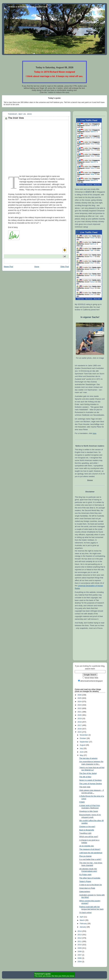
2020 (80, 715)
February (84, 924)
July (82, 749)
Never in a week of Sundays (90, 780)
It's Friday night (85, 875)
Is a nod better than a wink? (90, 859)
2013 (80, 935)
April (82, 917)
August (83, 745)
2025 (80, 698)
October (83, 738)
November (84, 735)
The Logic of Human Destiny (91, 784)
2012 (80, 938)
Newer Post (8, 267)
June (82, 752)
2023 (80, 705)
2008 (80, 952)
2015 (80, 732)
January (83, 927)
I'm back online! (86, 913)
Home (37, 267)
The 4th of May (85, 777)
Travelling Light (85, 833)
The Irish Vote (85, 787)
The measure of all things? (90, 849)
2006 (80, 958)
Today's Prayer (85, 881)
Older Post (65, 267)
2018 (80, 722)
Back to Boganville (87, 830)
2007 (80, 955)
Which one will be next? (89, 837)
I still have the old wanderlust (91, 853)
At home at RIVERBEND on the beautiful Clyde (28, 7)
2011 (80, 941)
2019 (80, 719)
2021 (80, 712)
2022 (80, 708)
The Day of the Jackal (88, 773)
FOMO (82, 802)
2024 (80, 702)
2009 (80, 948)
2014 (80, 931)
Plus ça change (85, 856)
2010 (80, 945)
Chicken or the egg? (87, 827)
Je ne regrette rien (87, 846)
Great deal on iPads (87, 888)
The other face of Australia (90, 878)
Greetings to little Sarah (89, 811)
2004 (80, 962)
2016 (80, 729)
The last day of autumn (88, 758)
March (83, 920)
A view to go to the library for (91, 885)
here (94, 433)
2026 (80, 695)
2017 (80, 725)
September (84, 742)
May (82, 755)
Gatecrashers (85, 892)
